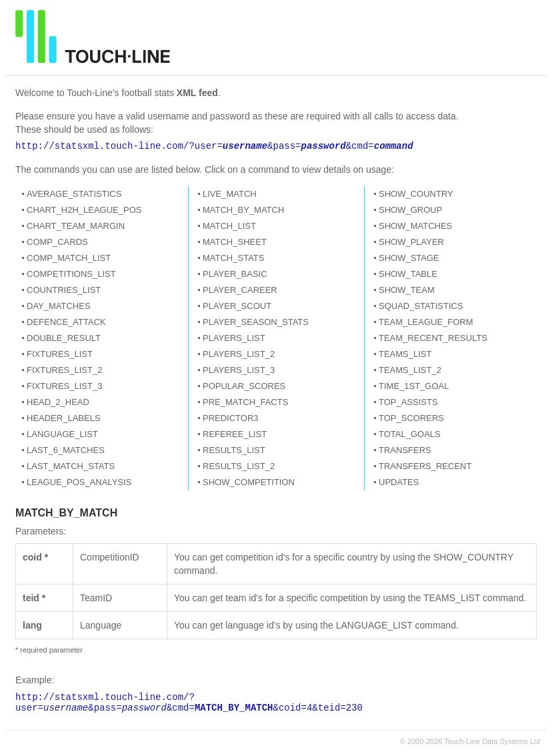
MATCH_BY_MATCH (243, 210)
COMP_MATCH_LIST (69, 258)
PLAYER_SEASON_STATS (256, 322)
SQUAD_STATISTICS (421, 306)
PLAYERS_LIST (234, 338)
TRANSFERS (405, 450)
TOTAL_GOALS (410, 434)
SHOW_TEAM (407, 290)
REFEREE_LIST (235, 434)
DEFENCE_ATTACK (66, 322)
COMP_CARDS (57, 242)
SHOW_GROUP (410, 210)
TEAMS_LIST (405, 354)
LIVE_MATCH (230, 194)
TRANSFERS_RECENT (425, 466)
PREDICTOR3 (231, 418)
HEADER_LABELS (64, 418)
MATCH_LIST (229, 226)
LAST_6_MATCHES (66, 450)
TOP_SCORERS (411, 418)
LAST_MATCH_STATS (71, 466)
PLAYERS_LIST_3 (239, 370)
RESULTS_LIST (234, 450)
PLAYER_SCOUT (237, 306)
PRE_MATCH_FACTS (245, 402)
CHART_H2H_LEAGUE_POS (84, 210)
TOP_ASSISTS (408, 402)
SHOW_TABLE (408, 274)
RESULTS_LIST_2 (239, 466)
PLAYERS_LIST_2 (239, 354)
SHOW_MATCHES (415, 226)
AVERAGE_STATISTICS (74, 194)
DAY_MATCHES (59, 306)
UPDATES (399, 482)
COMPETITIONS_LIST (71, 274)
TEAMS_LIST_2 (410, 370)
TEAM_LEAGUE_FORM (426, 322)
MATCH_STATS (233, 258)
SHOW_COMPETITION (249, 482)
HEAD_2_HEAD (58, 402)
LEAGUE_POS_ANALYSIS (79, 482)
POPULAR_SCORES (244, 386)
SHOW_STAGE (409, 258)
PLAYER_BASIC (235, 274)
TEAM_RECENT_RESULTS (433, 338)
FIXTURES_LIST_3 (64, 386)
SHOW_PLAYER (411, 242)
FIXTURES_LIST (60, 354)
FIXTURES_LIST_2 (64, 370)
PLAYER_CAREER (240, 290)
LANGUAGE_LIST (62, 434)
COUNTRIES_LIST (64, 290)
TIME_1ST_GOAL (414, 386)
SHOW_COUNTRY (416, 194)
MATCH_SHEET (235, 242)
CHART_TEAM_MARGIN (76, 226)
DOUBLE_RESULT (64, 338)
